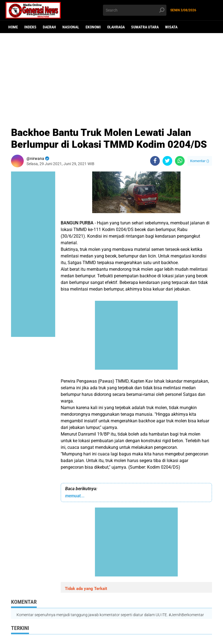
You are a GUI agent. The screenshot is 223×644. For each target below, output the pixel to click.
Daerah (49, 27)
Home (13, 27)
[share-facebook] (155, 161)
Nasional (71, 27)
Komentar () (200, 161)
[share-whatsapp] (180, 161)
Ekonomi (93, 27)
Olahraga (116, 27)
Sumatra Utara (145, 27)
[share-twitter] (167, 161)
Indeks (30, 27)
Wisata (171, 27)
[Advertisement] (112, 76)
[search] (135, 10)
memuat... (75, 496)
